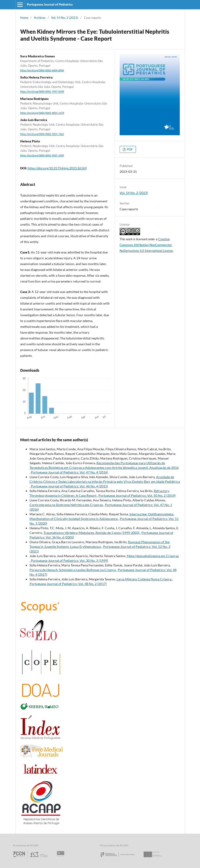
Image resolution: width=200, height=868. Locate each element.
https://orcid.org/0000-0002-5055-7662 (42, 134)
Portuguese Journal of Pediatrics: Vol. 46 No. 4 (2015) (69, 486)
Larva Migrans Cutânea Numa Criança (144, 579)
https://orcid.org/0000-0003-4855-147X (42, 113)
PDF (129, 149)
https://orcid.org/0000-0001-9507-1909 (42, 155)
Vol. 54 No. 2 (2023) (65, 18)
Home (24, 18)
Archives (40, 18)
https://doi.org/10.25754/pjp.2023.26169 (57, 168)
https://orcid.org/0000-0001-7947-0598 (42, 92)
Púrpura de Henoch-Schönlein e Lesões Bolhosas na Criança (73, 570)
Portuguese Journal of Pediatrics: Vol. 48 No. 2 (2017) (68, 584)
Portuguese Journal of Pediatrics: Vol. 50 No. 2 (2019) (137, 495)
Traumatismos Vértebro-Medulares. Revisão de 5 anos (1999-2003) (92, 533)
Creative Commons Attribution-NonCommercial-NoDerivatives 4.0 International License (146, 245)
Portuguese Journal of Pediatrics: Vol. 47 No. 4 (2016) (69, 472)
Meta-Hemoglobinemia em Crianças (153, 556)
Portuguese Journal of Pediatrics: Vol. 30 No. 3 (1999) (69, 561)
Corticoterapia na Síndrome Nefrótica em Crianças (67, 505)
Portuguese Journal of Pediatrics (50, 4)
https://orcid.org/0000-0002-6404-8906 (42, 70)
